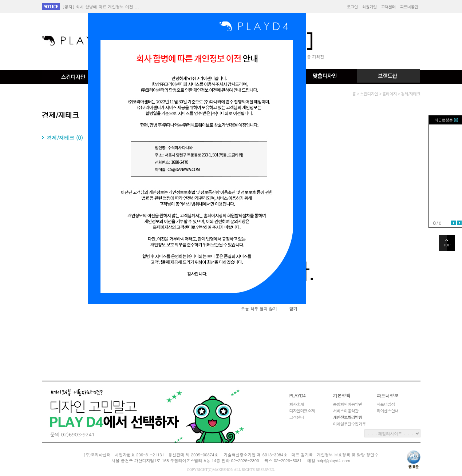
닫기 (293, 309)
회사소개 (297, 404)
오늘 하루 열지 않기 (259, 309)
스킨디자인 (74, 77)
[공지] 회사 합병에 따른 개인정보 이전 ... (101, 7)
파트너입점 (386, 404)
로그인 (352, 7)
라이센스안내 (388, 411)
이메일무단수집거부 (350, 424)
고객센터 (388, 7)
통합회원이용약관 (348, 404)
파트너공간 (409, 7)
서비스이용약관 (346, 411)
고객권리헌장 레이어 (138, 412)
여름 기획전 (314, 57)
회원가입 (370, 7)
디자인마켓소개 (302, 411)
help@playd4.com (333, 461)
